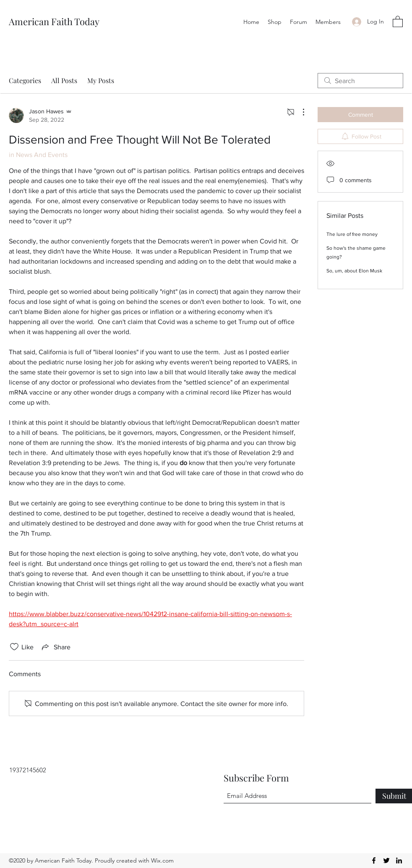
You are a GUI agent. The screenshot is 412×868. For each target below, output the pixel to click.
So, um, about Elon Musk (354, 271)
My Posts (101, 80)
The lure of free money (352, 234)
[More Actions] (299, 112)
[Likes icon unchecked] (14, 647)
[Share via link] (55, 647)
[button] (398, 21)
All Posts (64, 80)
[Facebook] (374, 860)
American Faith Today (54, 21)
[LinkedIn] (399, 860)
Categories (25, 80)
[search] (360, 81)
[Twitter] (386, 860)
